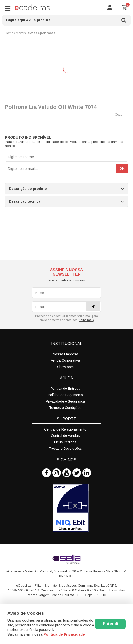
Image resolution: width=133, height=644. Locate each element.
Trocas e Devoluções (65, 449)
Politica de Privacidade (64, 634)
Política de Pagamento (65, 395)
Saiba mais (86, 320)
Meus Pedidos (65, 442)
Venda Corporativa (65, 360)
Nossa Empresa (65, 354)
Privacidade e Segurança (65, 401)
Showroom (65, 367)
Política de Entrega (65, 389)
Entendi (110, 624)
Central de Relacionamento (65, 429)
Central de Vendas (65, 436)
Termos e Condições (65, 408)
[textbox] (66, 20)
